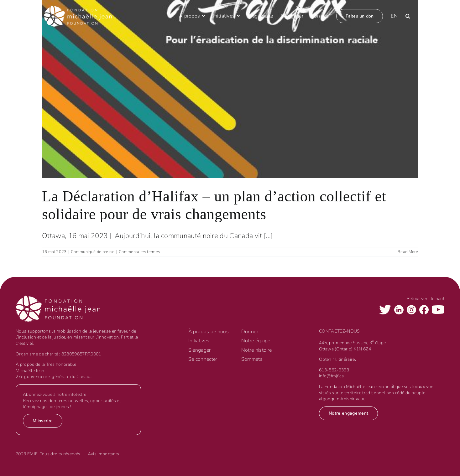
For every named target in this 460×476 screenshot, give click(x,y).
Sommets (252, 359)
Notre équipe (256, 341)
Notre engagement (348, 413)
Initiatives (199, 341)
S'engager (200, 350)
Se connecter (203, 359)
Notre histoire (257, 350)
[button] (408, 16)
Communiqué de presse (93, 252)
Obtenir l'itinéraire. (337, 359)
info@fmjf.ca (331, 376)
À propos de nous (209, 332)
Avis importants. (104, 454)
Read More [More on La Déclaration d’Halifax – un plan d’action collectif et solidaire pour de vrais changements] (408, 252)
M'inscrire (43, 421)
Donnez (250, 332)
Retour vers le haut (426, 299)
